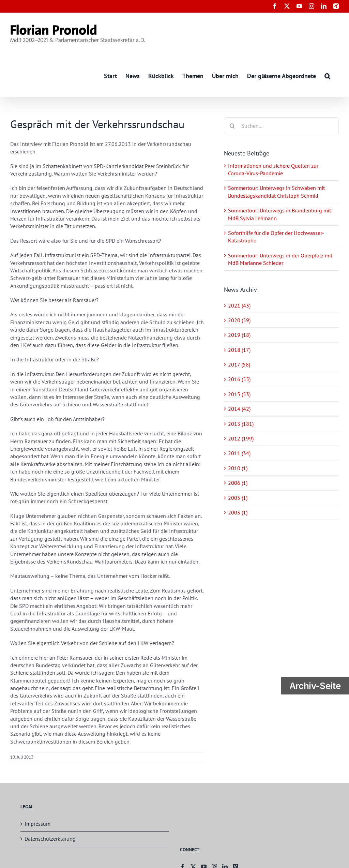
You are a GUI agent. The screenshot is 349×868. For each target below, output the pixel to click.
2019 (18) (239, 335)
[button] (327, 76)
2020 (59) (239, 320)
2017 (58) (239, 364)
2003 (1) (238, 512)
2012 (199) (241, 438)
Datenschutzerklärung (50, 839)
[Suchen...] (281, 126)
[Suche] (232, 126)
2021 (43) (239, 305)
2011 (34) (239, 453)
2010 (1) (238, 468)
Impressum (37, 824)
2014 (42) (239, 409)
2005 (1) (238, 498)
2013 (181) (241, 424)
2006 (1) (238, 483)
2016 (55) (239, 379)
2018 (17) (239, 350)
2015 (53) (239, 394)
